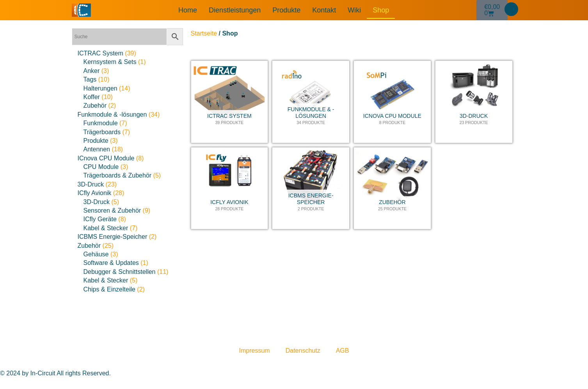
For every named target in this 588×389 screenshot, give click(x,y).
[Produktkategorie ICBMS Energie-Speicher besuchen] (311, 188)
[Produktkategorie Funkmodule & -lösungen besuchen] (311, 102)
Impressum (255, 351)
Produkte (286, 10)
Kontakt (324, 10)
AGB (343, 351)
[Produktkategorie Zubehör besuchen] (392, 188)
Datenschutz (303, 351)
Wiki (354, 10)
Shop (381, 10)
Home (188, 10)
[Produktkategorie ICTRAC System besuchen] (230, 102)
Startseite (204, 33)
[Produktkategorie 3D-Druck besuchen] (474, 102)
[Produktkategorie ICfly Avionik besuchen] (230, 188)
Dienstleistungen (235, 10)
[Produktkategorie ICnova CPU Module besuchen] (392, 102)
